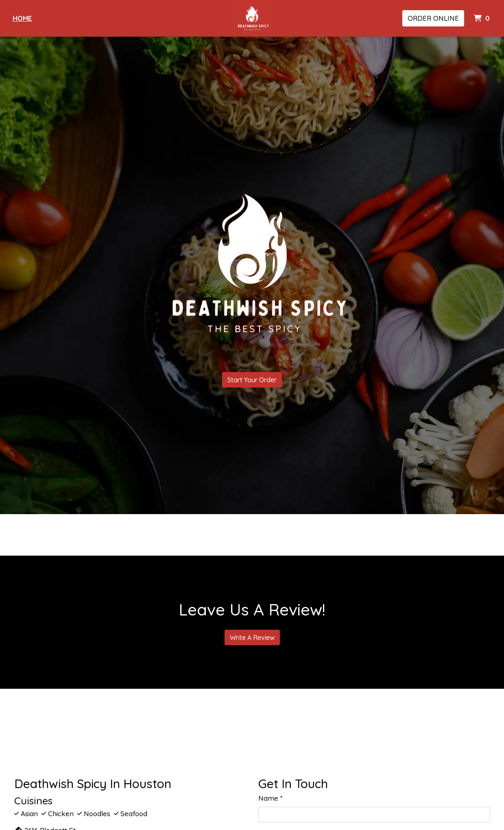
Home (22, 18)
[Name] (374, 815)
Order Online (433, 18)
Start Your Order (252, 380)
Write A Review (252, 637)
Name (268, 798)
